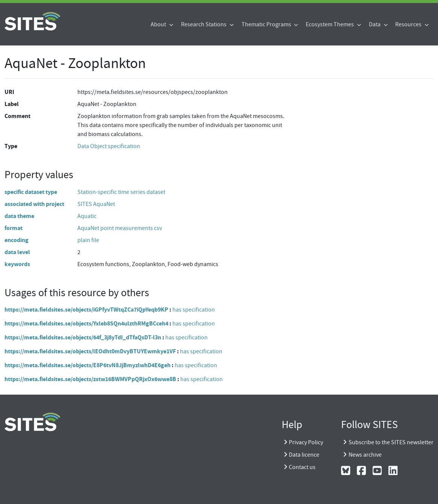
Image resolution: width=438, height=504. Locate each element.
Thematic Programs (267, 24)
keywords (17, 264)
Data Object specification (109, 146)
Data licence (304, 455)
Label (12, 104)
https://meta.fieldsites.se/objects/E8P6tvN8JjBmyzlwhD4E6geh (88, 365)
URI (9, 92)
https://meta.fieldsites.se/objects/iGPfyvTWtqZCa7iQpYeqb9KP (86, 310)
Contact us (302, 467)
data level (17, 252)
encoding (17, 240)
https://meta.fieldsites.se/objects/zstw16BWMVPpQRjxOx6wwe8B (90, 379)
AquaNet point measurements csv (120, 228)
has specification (194, 310)
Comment (17, 116)
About (159, 24)
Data (375, 24)
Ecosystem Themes (330, 24)
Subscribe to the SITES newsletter (391, 442)
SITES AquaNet (96, 204)
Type (11, 146)
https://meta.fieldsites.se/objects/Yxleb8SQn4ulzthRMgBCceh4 (86, 323)
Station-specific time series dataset (121, 192)
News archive (365, 455)
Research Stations (204, 24)
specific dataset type (31, 192)
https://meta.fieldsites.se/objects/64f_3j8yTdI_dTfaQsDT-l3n (83, 337)
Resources (409, 24)
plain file (88, 240)
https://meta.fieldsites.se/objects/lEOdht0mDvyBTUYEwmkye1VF (90, 351)
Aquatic (87, 216)
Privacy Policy (306, 442)
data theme (19, 216)
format (14, 228)
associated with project (34, 204)
